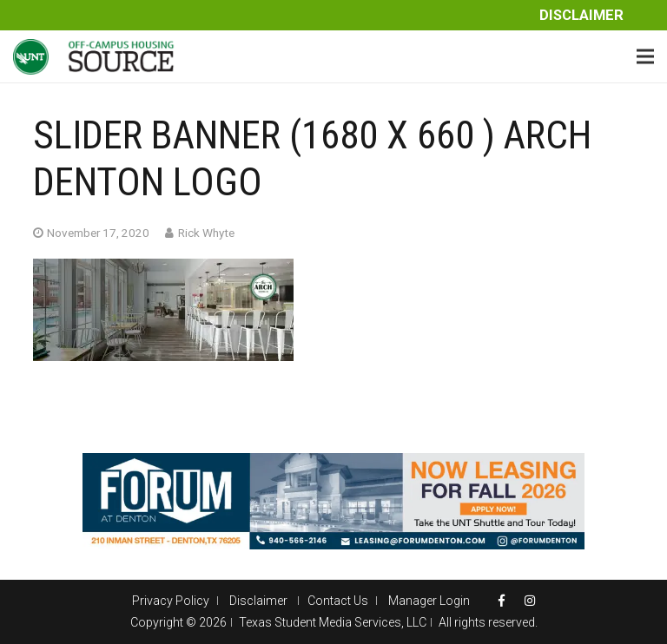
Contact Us (338, 601)
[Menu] (645, 56)
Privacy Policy (171, 601)
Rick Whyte (206, 233)
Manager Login (429, 601)
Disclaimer (581, 15)
